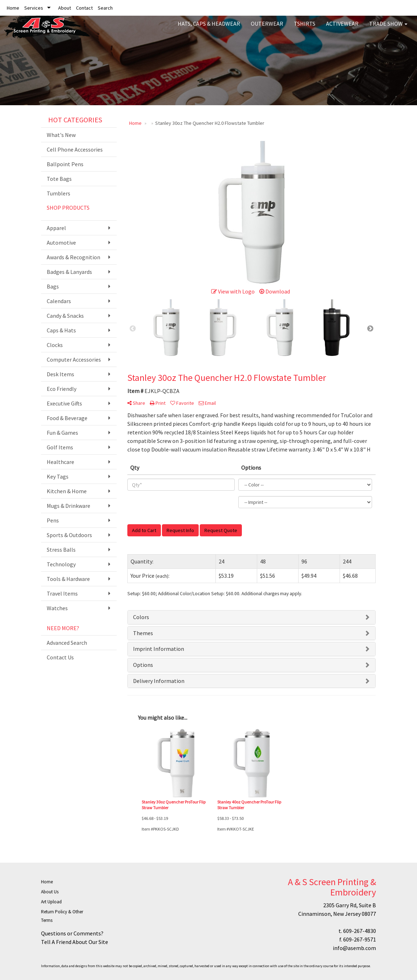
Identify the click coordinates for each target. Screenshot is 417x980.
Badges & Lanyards (69, 272)
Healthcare (60, 462)
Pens (53, 520)
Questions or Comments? (72, 933)
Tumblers (59, 193)
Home (13, 8)
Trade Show (388, 29)
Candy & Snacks (65, 316)
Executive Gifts (64, 403)
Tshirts (305, 29)
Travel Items (62, 593)
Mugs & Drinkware (68, 506)
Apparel (56, 228)
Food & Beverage (67, 418)
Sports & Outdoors (69, 535)
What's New (61, 135)
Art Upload (51, 902)
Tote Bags (59, 179)
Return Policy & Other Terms (62, 916)
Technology (61, 564)
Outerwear (267, 29)
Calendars (59, 301)
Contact (84, 8)
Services (34, 8)
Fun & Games (62, 433)
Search (105, 8)
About (65, 8)
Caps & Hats (61, 330)
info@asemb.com (354, 948)
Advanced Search (67, 643)
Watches (57, 608)
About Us (50, 892)
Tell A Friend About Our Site (75, 942)
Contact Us (60, 657)
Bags (53, 286)
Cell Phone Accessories (75, 149)
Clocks (55, 345)
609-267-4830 (360, 931)
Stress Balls (61, 550)
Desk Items (60, 374)
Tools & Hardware (68, 579)
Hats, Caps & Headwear (209, 29)
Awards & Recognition (73, 257)
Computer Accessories (74, 359)
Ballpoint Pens (65, 164)
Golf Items (60, 447)
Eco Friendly (62, 389)
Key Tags (58, 476)
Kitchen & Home (67, 491)
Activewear (342, 29)
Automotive (61, 243)
